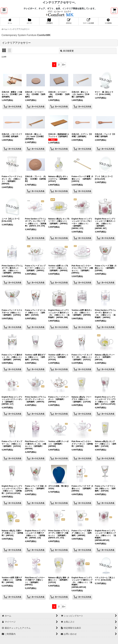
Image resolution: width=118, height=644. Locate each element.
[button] (4, 11)
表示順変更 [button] (67, 51)
